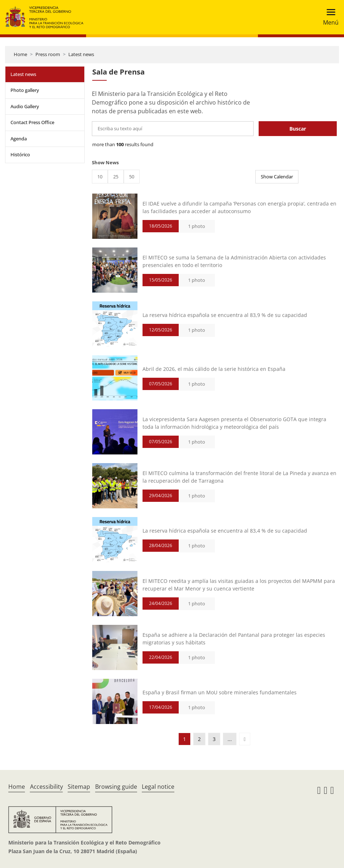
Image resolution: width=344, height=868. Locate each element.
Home (20, 54)
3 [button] (214, 739)
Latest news (81, 54)
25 (116, 177)
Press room (48, 54)
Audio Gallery (25, 106)
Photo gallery (25, 90)
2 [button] (199, 739)
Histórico (20, 154)
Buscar (298, 129)
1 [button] (184, 739)
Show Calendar (277, 177)
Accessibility (46, 787)
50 (132, 177)
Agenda (19, 139)
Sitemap (79, 787)
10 (100, 177)
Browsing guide (116, 787)
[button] (245, 739)
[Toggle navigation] (329, 17)
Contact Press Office (32, 122)
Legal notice (158, 787)
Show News (105, 162)
